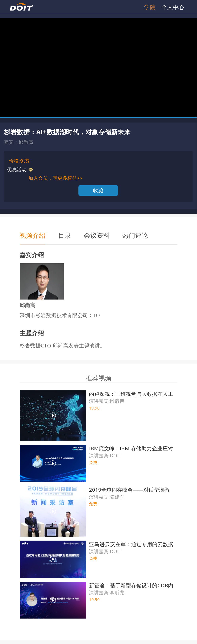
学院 (150, 7)
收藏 (98, 191)
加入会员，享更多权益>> (56, 178)
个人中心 (173, 7)
